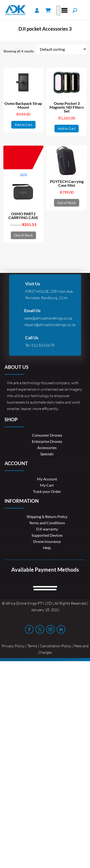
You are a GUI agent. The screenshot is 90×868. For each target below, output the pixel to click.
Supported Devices (47, 535)
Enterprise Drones (47, 441)
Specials (47, 454)
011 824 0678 (43, 345)
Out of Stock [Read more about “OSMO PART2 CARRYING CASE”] (23, 235)
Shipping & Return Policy (47, 516)
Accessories (47, 448)
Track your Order (47, 491)
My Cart (47, 485)
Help (47, 548)
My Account (47, 479)
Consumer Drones (47, 435)
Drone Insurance (47, 541)
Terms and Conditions (47, 523)
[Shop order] (62, 49)
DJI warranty (47, 529)
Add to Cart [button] (23, 125)
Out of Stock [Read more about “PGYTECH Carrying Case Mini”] (67, 203)
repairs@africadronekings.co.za (50, 325)
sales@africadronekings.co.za (48, 318)
